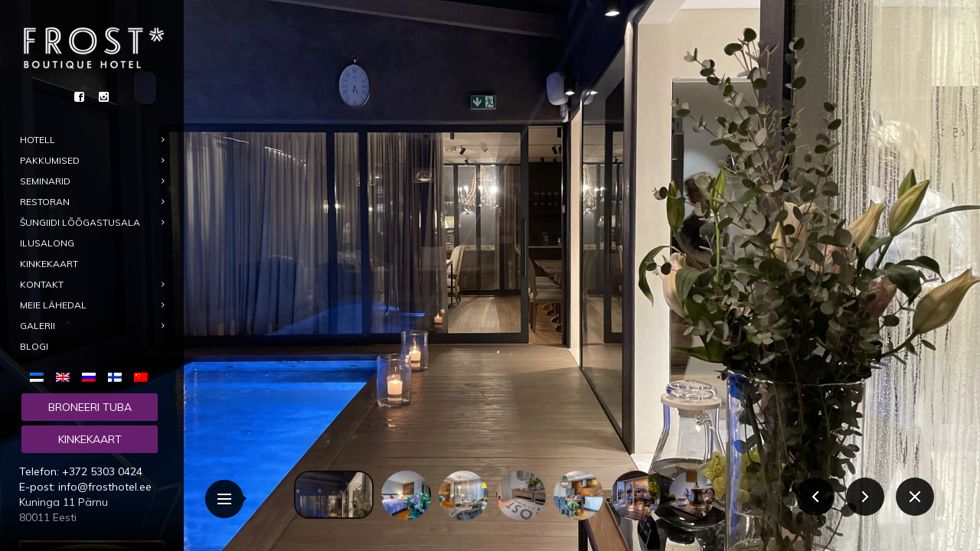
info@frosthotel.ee (105, 487)
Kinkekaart (90, 439)
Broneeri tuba (90, 407)
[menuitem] (40, 377)
